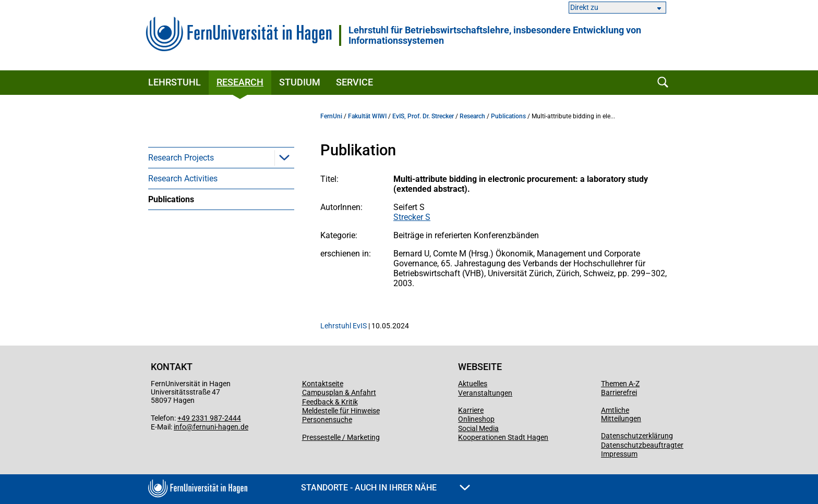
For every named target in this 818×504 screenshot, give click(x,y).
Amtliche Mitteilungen (621, 414)
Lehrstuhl (175, 82)
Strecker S (412, 217)
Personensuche (327, 420)
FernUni (331, 116)
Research (240, 82)
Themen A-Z (620, 384)
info (180, 427)
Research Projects (181, 158)
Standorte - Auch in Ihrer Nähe (386, 488)
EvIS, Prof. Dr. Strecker (423, 116)
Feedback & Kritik (330, 402)
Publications (171, 199)
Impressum (619, 454)
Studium (300, 82)
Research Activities (183, 179)
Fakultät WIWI (367, 116)
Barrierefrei (619, 392)
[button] (284, 157)
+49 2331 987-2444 (209, 418)
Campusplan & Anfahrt (339, 392)
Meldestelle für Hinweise (341, 411)
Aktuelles (473, 384)
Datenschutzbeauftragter (642, 445)
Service (354, 82)
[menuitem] (221, 157)
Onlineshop (476, 419)
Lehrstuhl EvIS (344, 326)
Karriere (471, 410)
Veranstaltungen (485, 393)
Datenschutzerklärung (637, 436)
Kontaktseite (323, 384)
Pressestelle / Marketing (341, 437)
